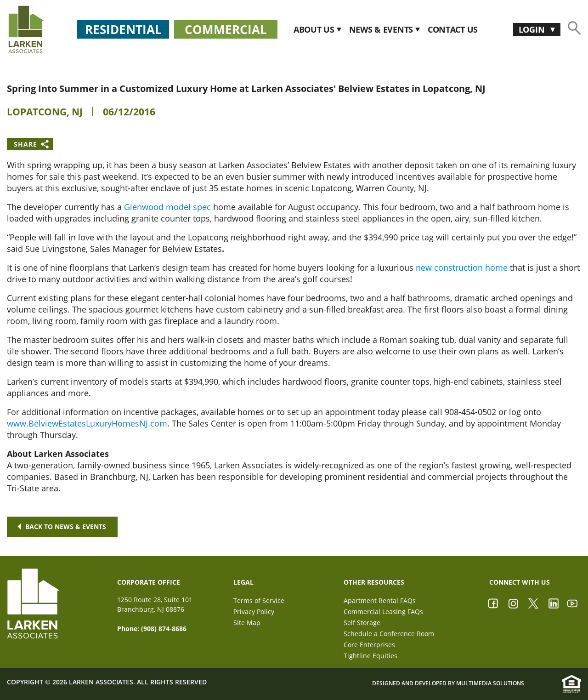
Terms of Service (259, 600)
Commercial (226, 29)
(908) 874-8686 (164, 629)
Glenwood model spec (167, 207)
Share (25, 144)
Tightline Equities (370, 656)
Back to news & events (62, 526)
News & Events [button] (382, 30)
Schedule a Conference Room (389, 634)
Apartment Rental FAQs (380, 600)
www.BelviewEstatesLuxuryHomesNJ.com (87, 423)
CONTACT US (453, 30)
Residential (123, 29)
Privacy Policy (254, 612)
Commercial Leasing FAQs (383, 612)
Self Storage (362, 623)
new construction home (462, 267)
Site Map (247, 623)
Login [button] (533, 29)
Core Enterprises (369, 645)
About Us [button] (315, 30)
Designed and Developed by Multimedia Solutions (448, 684)
